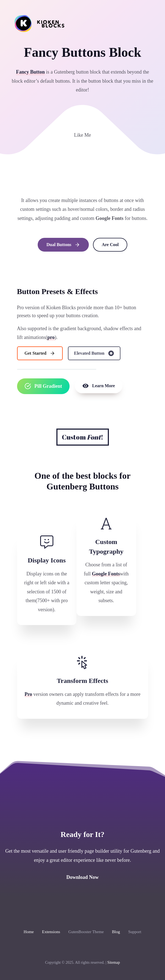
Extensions (51, 932)
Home (29, 932)
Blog (116, 932)
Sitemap (114, 962)
